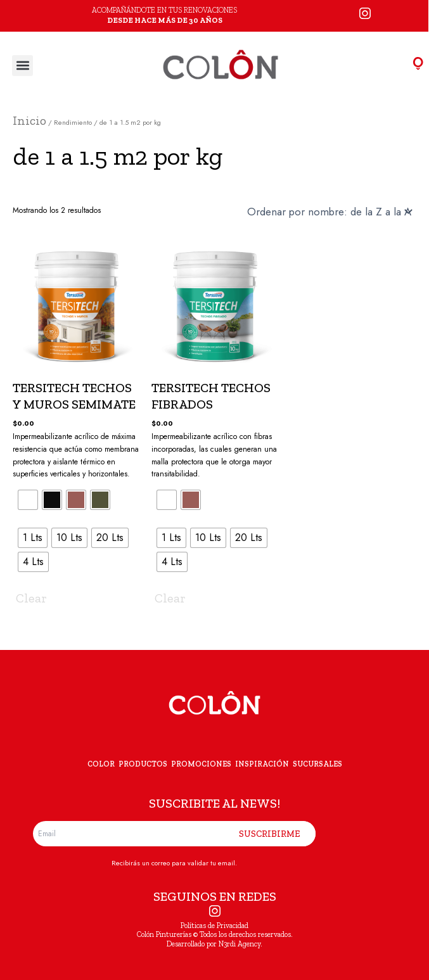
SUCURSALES (317, 764)
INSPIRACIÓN (262, 764)
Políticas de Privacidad (214, 926)
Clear (31, 598)
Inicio (29, 120)
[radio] (28, 500)
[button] (22, 66)
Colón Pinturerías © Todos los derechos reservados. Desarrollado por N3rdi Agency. (215, 939)
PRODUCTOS (143, 764)
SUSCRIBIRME (270, 834)
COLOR (101, 764)
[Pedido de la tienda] (334, 212)
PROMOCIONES (201, 764)
